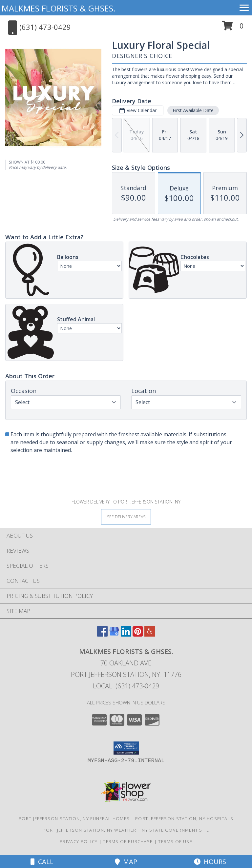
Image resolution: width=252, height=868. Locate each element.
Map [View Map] (126, 862)
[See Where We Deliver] (126, 516)
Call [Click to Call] (42, 862)
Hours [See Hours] (210, 862)
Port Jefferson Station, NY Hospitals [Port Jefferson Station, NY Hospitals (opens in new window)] (184, 819)
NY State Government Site (175, 830)
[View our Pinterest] (138, 634)
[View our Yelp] (150, 634)
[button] (233, 28)
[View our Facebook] (102, 634)
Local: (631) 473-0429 (126, 686)
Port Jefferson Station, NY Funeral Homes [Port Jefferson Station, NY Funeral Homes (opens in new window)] (74, 819)
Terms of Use (175, 841)
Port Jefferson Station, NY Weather (89, 830)
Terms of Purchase (128, 841)
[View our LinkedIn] (126, 634)
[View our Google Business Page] (114, 634)
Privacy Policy (79, 841)
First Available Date (193, 110)
